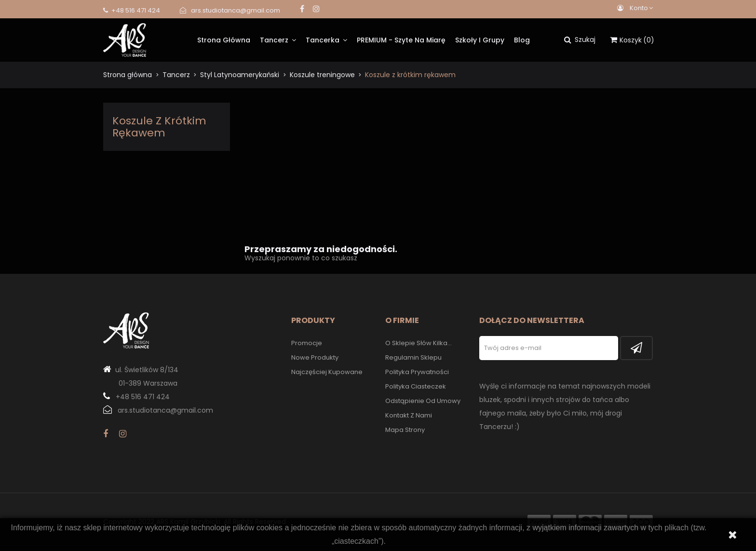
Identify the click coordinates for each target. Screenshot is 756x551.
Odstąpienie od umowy (423, 401)
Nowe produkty (315, 357)
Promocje (307, 343)
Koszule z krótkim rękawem (159, 127)
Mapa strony (405, 430)
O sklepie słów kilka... (418, 343)
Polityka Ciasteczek (416, 386)
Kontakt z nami (409, 415)
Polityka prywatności (417, 372)
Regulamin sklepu (413, 357)
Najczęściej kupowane (327, 372)
